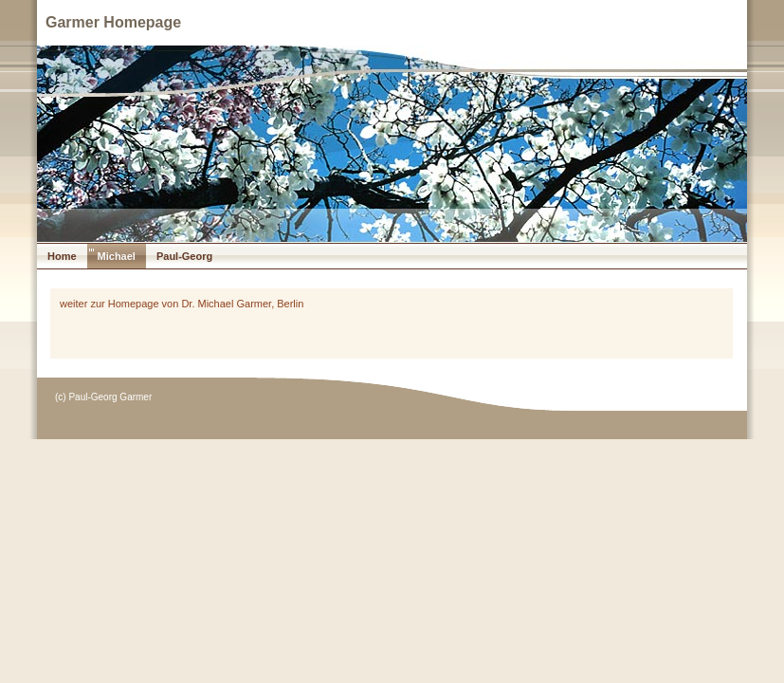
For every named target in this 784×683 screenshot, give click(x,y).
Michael (117, 256)
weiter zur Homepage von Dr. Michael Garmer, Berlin (182, 304)
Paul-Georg (184, 256)
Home (62, 256)
